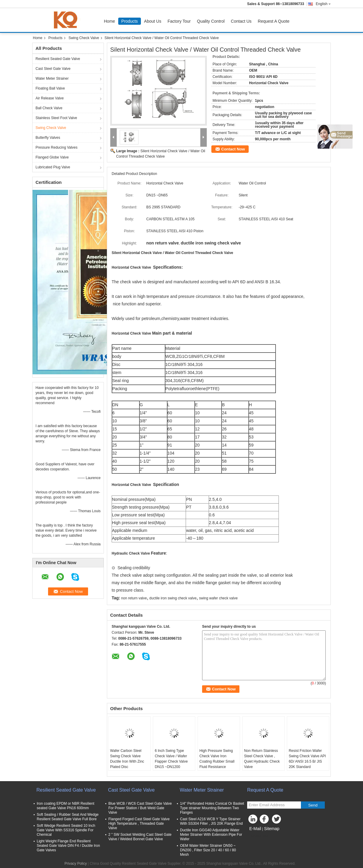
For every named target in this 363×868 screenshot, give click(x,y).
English (323, 4)
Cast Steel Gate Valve (53, 69)
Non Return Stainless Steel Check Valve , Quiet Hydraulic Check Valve (262, 759)
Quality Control (211, 21)
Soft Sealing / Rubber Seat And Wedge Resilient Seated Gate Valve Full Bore (68, 817)
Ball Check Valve (49, 108)
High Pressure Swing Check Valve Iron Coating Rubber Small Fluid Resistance (217, 759)
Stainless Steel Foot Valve (56, 118)
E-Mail (255, 829)
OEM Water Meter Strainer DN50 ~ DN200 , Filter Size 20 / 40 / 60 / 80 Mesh (208, 850)
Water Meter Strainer (52, 79)
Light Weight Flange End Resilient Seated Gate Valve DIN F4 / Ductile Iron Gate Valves (68, 846)
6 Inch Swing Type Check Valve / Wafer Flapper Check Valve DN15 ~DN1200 (171, 759)
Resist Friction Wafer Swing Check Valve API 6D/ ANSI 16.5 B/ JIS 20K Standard (307, 759)
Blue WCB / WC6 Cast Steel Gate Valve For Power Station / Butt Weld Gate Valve (140, 808)
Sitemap (272, 829)
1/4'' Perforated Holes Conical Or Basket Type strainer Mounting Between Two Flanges (212, 808)
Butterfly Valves (48, 138)
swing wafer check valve (218, 598)
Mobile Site (258, 836)
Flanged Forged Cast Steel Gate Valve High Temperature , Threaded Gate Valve (139, 824)
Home (109, 21)
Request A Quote (274, 21)
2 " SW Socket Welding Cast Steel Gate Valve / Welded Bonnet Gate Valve (140, 837)
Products (129, 21)
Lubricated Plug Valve (53, 167)
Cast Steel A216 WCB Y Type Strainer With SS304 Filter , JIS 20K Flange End (211, 821)
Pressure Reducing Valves (57, 147)
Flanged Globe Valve (52, 157)
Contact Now (233, 149)
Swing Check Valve (84, 38)
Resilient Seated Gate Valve (58, 59)
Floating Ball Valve (50, 88)
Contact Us (241, 21)
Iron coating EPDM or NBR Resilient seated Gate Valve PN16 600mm (66, 806)
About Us (153, 21)
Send (313, 805)
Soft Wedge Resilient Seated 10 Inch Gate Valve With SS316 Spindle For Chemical (66, 830)
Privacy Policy (76, 864)
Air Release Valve (50, 98)
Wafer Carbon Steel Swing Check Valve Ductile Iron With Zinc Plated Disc (127, 759)
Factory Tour (179, 21)
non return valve (134, 598)
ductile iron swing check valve (173, 598)
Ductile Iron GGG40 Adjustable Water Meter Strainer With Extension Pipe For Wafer (211, 835)
